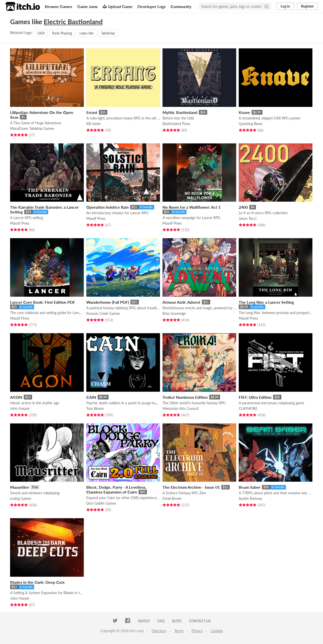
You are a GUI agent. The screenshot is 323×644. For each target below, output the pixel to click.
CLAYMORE (248, 408)
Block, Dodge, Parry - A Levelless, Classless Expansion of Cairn (116, 489)
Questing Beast (251, 124)
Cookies (217, 631)
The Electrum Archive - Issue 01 (191, 487)
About (144, 621)
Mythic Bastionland (180, 112)
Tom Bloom (95, 408)
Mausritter (20, 487)
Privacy (197, 631)
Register (307, 6)
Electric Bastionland (73, 22)
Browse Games (59, 6)
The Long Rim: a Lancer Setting (266, 302)
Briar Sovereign (174, 313)
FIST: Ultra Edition (255, 397)
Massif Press (20, 223)
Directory (159, 631)
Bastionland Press (176, 124)
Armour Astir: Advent (181, 302)
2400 (243, 207)
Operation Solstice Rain (107, 207)
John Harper (20, 408)
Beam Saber (250, 487)
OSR (41, 33)
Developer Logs (152, 6)
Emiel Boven (172, 498)
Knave (244, 112)
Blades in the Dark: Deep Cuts (37, 582)
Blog (177, 621)
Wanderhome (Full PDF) (108, 302)
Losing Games (21, 498)
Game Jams (87, 6)
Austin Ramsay (250, 498)
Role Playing (62, 33)
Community (181, 6)
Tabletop (108, 33)
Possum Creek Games (103, 313)
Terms (179, 631)
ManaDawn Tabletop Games (32, 128)
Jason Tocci (248, 218)
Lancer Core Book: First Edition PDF (43, 302)
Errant (92, 112)
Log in (285, 6)
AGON (16, 397)
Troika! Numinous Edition (185, 397)
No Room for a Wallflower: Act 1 (192, 207)
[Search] (266, 6)
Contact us (200, 621)
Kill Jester (94, 124)
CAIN (91, 397)
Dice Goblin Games (101, 503)
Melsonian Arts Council (180, 408)
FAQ (161, 621)
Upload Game (118, 6)
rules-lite (87, 33)
